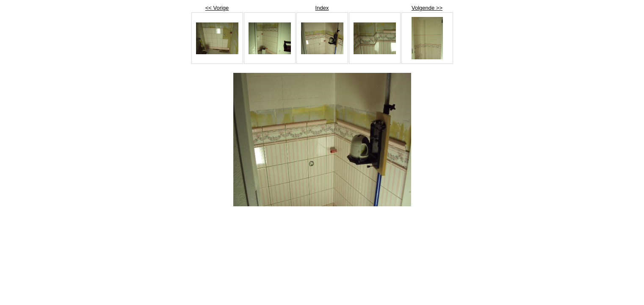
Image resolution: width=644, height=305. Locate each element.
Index (322, 8)
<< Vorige (217, 8)
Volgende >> (427, 8)
